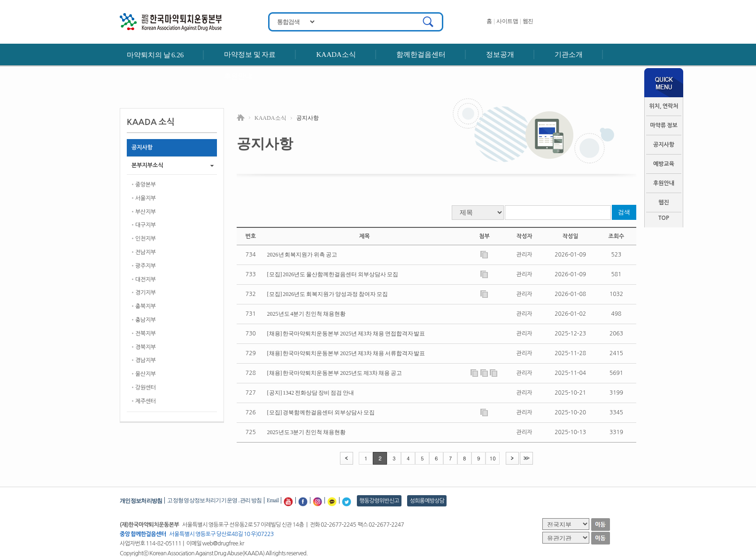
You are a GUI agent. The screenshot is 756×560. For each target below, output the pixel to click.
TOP (664, 218)
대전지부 (146, 280)
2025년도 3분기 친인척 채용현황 (306, 432)
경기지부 (146, 293)
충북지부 (146, 306)
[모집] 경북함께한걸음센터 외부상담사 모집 (321, 412)
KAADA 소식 (270, 118)
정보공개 (500, 54)
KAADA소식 (336, 54)
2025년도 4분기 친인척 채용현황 (306, 314)
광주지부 (146, 266)
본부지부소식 (147, 165)
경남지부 (146, 360)
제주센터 (146, 401)
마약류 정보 (664, 125)
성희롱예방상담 (427, 501)
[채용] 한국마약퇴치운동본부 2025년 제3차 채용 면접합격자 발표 (346, 334)
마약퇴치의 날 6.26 (155, 55)
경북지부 (146, 347)
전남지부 (146, 252)
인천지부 (146, 239)
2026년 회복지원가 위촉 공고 (302, 255)
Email (273, 500)
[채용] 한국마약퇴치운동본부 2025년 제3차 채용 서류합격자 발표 (346, 353)
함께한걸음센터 (421, 54)
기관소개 (569, 54)
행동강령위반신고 (379, 501)
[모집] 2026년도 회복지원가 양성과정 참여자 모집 (328, 294)
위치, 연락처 (663, 106)
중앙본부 (146, 185)
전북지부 (146, 334)
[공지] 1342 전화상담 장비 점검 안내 (311, 393)
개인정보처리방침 (141, 501)
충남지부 (146, 320)
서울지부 (146, 198)
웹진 (528, 21)
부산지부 (146, 212)
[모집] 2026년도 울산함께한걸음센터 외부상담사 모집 (333, 274)
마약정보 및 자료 (250, 54)
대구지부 (146, 225)
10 (493, 458)
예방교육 (664, 164)
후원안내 (238, 76)
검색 (624, 212)
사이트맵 (507, 21)
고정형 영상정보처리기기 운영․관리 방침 (214, 500)
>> (526, 458)
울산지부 (146, 374)
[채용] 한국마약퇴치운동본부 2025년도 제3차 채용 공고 (335, 373)
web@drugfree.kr (223, 544)
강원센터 (146, 388)
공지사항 (664, 145)
